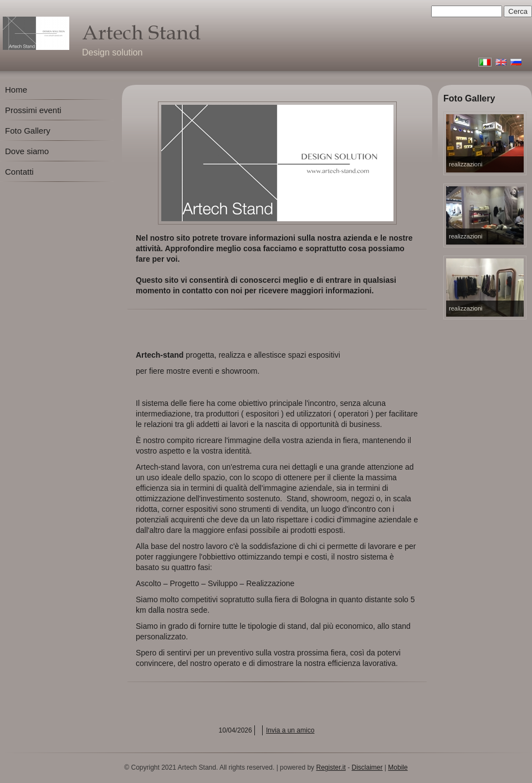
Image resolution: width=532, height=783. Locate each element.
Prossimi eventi (33, 110)
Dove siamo (27, 151)
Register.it (331, 767)
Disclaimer (367, 767)
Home (16, 90)
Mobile (398, 767)
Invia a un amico (290, 730)
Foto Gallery (28, 131)
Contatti (19, 172)
